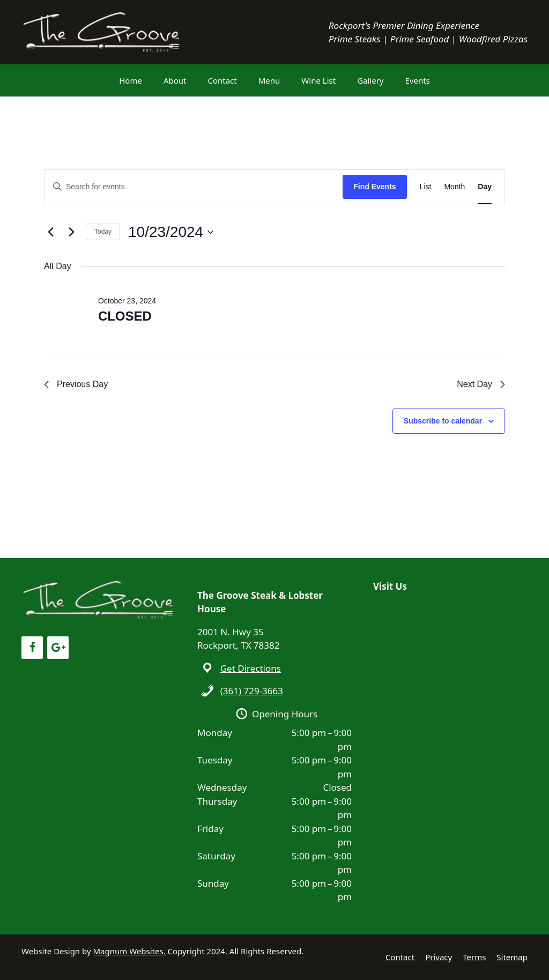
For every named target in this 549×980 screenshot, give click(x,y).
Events (418, 80)
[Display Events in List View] (426, 187)
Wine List (318, 80)
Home (131, 80)
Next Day (481, 384)
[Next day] (71, 232)
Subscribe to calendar (443, 421)
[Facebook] (32, 648)
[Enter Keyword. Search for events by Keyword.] (194, 187)
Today (103, 232)
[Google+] (58, 648)
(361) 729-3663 (252, 691)
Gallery (370, 80)
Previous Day (76, 384)
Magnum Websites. (129, 951)
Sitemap (512, 957)
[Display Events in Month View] (454, 187)
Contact (222, 80)
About (175, 80)
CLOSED (125, 316)
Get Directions (251, 668)
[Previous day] (50, 232)
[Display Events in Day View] (485, 187)
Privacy (439, 957)
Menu (269, 80)
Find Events (374, 187)
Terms (474, 957)
